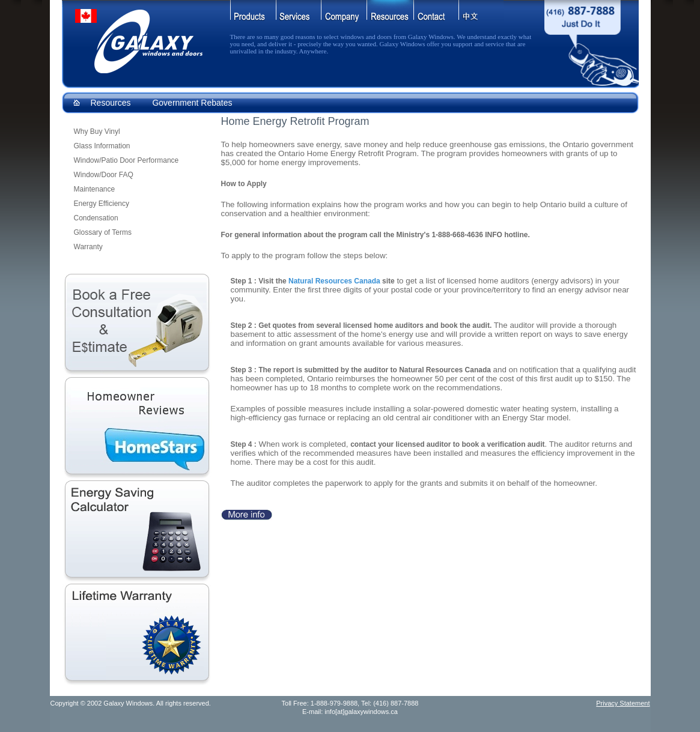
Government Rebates (192, 103)
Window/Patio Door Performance (126, 160)
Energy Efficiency (102, 204)
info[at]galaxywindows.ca (361, 712)
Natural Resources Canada (334, 281)
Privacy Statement (623, 703)
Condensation (96, 218)
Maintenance (95, 189)
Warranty (88, 247)
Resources (111, 103)
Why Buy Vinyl (97, 132)
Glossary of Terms (103, 232)
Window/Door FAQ (104, 175)
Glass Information (102, 146)
